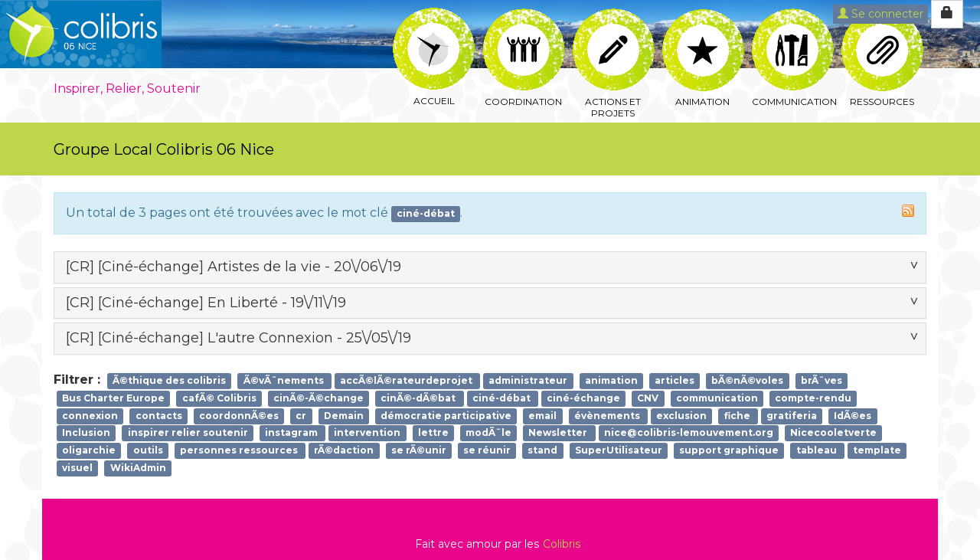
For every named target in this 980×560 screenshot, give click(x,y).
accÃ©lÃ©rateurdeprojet (407, 380)
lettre (433, 433)
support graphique (729, 451)
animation (611, 380)
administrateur (528, 380)
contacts (159, 416)
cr (301, 416)
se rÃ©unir (419, 451)
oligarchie (89, 451)
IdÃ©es (853, 416)
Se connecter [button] (880, 14)
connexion (90, 416)
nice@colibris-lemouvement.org (689, 433)
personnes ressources (240, 451)
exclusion (681, 416)
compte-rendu (813, 398)
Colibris (562, 544)
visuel (77, 468)
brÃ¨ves (822, 380)
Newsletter (559, 433)
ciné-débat (503, 398)
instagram (292, 433)
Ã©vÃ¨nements (285, 380)
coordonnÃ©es (239, 416)
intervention (367, 433)
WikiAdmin (138, 468)
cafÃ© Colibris (219, 398)
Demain (344, 416)
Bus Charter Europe (113, 398)
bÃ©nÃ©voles (747, 380)
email (542, 416)
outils (148, 451)
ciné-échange (583, 398)
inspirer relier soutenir (188, 433)
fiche (738, 416)
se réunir (487, 451)
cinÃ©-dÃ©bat (419, 398)
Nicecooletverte (833, 433)
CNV (648, 398)
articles (675, 380)
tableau (818, 451)
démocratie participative (446, 416)
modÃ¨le (488, 433)
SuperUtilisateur (619, 451)
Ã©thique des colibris (169, 380)
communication (717, 398)
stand (542, 451)
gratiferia (792, 416)
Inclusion (86, 433)
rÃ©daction (344, 451)
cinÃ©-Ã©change (318, 398)
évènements (608, 416)
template (877, 451)
